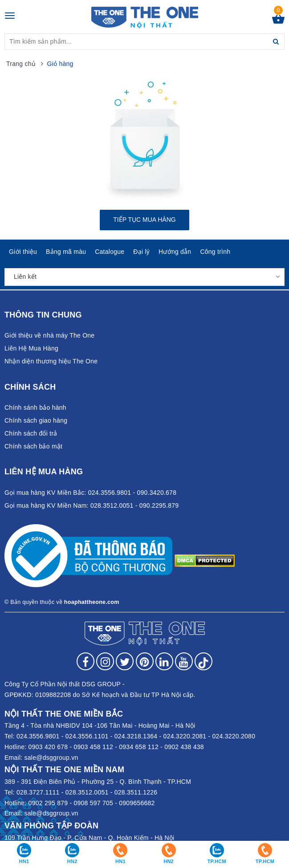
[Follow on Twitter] (125, 661)
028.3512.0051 (87, 792)
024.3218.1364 (136, 736)
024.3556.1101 (87, 736)
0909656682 (137, 803)
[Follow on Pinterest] (145, 661)
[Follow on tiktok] (204, 661)
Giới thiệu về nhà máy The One (49, 335)
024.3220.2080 (234, 736)
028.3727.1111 (38, 792)
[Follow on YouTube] (184, 661)
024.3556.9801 (38, 736)
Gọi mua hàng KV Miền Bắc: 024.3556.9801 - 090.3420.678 (90, 493)
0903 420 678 (48, 747)
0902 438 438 (184, 747)
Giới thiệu (23, 252)
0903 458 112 (93, 747)
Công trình (215, 252)
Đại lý (141, 252)
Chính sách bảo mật (33, 446)
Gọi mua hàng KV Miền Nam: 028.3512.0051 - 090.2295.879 (92, 505)
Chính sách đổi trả (31, 433)
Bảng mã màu (66, 252)
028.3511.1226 (136, 792)
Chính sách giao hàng (36, 420)
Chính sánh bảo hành (35, 408)
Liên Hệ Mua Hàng (31, 348)
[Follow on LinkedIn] (164, 661)
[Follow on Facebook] (85, 661)
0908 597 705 (93, 803)
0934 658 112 (139, 747)
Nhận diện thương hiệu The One (51, 361)
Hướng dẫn (175, 252)
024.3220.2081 (185, 736)
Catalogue (110, 252)
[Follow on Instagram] (105, 661)
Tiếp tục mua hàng (144, 220)
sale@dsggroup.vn (51, 758)
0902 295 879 (48, 803)
